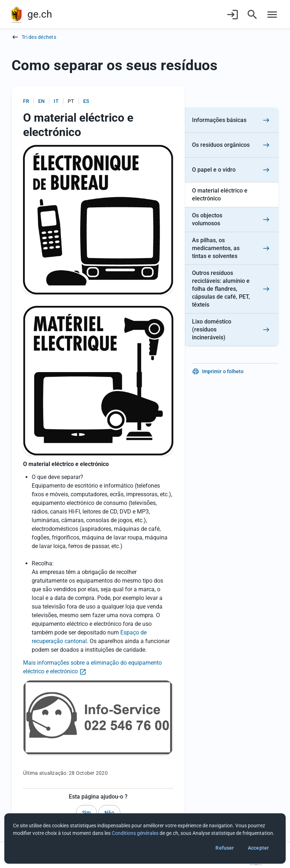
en (41, 101)
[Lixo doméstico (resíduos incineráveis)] (232, 330)
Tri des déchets (39, 37)
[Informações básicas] (232, 120)
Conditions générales (135, 833)
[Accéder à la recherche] (252, 15)
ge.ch (40, 14)
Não (109, 813)
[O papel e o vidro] (232, 170)
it (56, 101)
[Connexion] (233, 15)
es (86, 101)
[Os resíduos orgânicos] (232, 145)
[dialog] (145, 838)
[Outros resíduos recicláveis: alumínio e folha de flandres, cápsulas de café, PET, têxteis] (232, 289)
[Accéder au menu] (272, 15)
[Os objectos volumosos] (232, 220)
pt (71, 101)
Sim (86, 813)
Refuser (225, 848)
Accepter (258, 848)
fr (26, 101)
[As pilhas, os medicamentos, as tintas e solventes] (232, 248)
